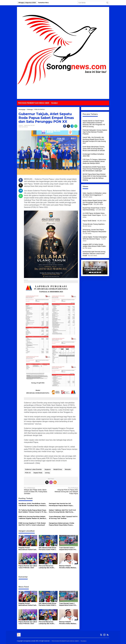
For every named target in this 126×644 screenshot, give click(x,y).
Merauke (68, 469)
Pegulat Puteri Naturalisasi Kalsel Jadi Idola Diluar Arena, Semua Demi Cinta (27, 549)
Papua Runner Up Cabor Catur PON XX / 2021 (28, 567)
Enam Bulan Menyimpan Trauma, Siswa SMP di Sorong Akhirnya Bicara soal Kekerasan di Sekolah (94, 149)
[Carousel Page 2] (93, 272)
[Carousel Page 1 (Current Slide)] (90, 272)
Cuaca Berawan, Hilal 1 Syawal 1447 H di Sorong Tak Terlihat (63, 517)
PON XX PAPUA (23, 127)
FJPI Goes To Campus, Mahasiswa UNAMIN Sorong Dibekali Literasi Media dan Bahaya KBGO (94, 161)
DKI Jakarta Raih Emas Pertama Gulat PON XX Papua (48, 549)
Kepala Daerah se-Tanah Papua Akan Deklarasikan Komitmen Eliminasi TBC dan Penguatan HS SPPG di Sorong (95, 269)
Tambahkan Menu (43, 3)
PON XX (28, 473)
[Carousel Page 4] (98, 272)
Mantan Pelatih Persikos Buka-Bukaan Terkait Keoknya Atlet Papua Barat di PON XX (68, 567)
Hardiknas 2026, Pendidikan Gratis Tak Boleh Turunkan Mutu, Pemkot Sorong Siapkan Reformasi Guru (32, 504)
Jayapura (48, 469)
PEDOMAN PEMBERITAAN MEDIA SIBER (65, 641)
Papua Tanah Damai (89, 221)
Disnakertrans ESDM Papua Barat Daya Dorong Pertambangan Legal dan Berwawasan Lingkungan (94, 169)
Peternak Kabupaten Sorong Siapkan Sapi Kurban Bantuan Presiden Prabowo (95, 132)
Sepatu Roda (38, 473)
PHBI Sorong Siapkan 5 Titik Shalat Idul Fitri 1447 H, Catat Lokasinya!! (32, 524)
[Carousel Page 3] (95, 272)
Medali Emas (58, 469)
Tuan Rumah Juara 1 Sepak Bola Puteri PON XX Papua (68, 549)
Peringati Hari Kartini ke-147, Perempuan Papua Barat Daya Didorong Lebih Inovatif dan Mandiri (63, 504)
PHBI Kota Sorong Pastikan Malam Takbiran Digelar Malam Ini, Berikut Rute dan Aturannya (32, 517)
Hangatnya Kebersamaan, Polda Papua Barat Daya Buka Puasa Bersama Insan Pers (62, 524)
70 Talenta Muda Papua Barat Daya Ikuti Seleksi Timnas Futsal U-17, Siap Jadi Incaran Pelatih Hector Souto (33, 511)
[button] (107, 3)
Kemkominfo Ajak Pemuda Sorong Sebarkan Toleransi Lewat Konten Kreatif (94, 254)
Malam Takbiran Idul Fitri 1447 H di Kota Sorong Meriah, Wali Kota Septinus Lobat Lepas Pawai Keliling (63, 511)
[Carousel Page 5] (100, 272)
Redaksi (84, 641)
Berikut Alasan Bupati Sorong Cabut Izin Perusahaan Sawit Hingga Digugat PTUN (94, 202)
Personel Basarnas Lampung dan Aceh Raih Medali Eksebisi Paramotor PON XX (47, 567)
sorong (47, 473)
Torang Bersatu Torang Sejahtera (94, 224)
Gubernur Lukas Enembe (33, 469)
